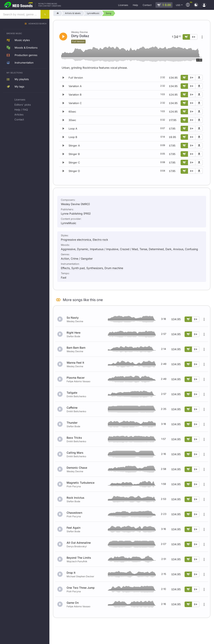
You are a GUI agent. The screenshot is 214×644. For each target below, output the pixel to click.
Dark (168, 249)
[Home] (57, 13)
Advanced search (37, 24)
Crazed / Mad (129, 249)
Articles (19, 115)
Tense (143, 249)
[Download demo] (199, 78)
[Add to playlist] (192, 78)
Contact (19, 119)
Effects (65, 268)
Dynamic (83, 249)
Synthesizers (95, 268)
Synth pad (78, 268)
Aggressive (68, 249)
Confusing (191, 249)
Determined (156, 249)
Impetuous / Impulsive (104, 249)
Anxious (178, 249)
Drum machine (114, 268)
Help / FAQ (21, 110)
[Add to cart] (184, 78)
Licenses (20, 100)
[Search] (45, 14)
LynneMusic (69, 223)
